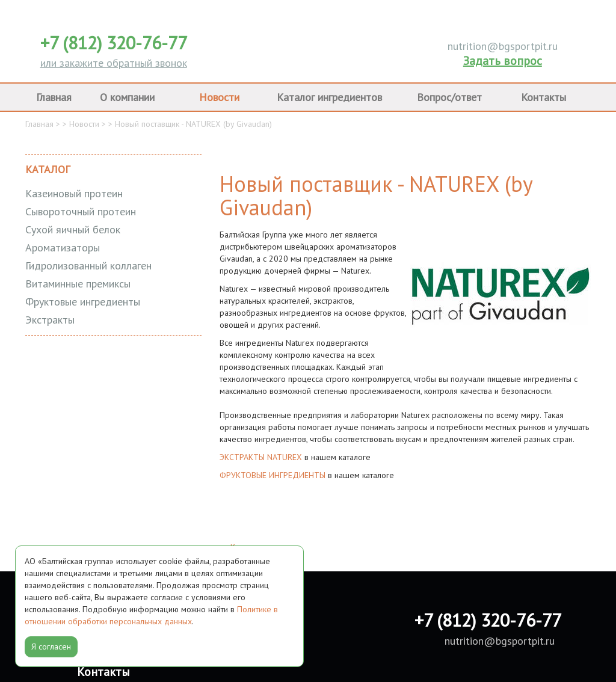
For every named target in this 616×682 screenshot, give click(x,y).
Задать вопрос (503, 61)
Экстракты (50, 320)
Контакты (544, 97)
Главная (54, 97)
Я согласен (51, 647)
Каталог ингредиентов (329, 97)
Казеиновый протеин (74, 193)
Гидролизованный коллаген (88, 266)
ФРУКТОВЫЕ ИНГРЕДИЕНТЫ (273, 475)
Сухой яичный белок (73, 229)
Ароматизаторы (63, 247)
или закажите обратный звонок (114, 63)
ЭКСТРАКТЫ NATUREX (261, 457)
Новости (219, 97)
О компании (127, 97)
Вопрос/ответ (449, 97)
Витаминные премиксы (78, 284)
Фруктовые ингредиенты (83, 302)
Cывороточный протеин (81, 211)
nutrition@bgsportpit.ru (503, 46)
